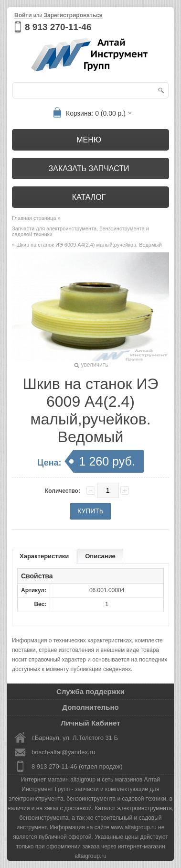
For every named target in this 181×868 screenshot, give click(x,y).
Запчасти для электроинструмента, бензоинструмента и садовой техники (80, 231)
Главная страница (34, 218)
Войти (23, 15)
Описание (100, 556)
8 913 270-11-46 (58, 27)
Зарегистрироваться (73, 15)
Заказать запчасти (89, 168)
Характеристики (44, 556)
